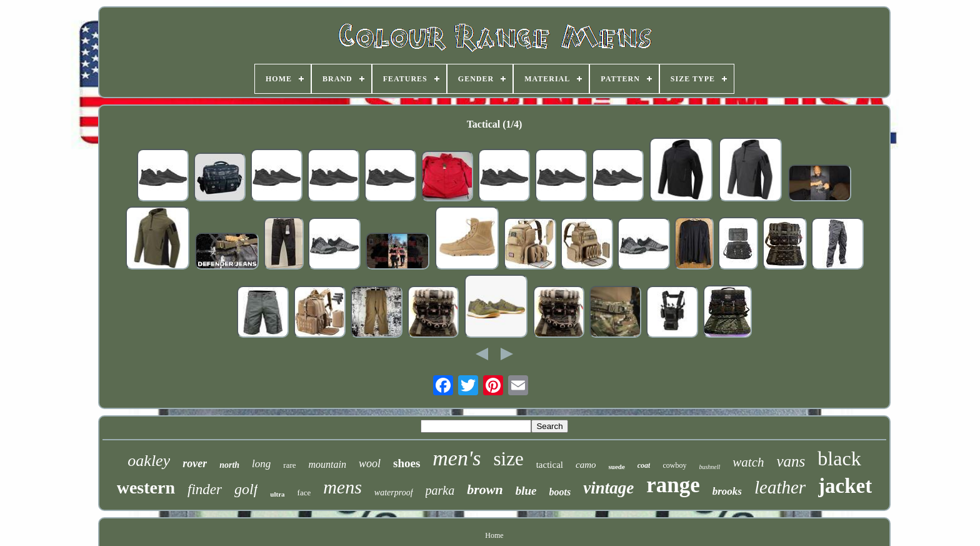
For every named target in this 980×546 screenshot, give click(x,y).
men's (457, 458)
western (146, 488)
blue (526, 491)
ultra (277, 494)
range (673, 485)
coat (644, 465)
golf (246, 489)
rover (195, 463)
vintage (608, 488)
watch (748, 462)
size (508, 459)
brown (485, 489)
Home (494, 535)
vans (791, 461)
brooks (727, 491)
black (839, 458)
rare (289, 465)
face (304, 493)
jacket (845, 486)
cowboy (674, 465)
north (229, 465)
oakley (149, 461)
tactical (550, 465)
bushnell (709, 467)
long (261, 464)
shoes (407, 463)
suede (616, 467)
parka (440, 490)
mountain (327, 464)
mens (342, 487)
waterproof (394, 493)
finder (205, 489)
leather (780, 487)
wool (370, 463)
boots (560, 492)
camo (586, 465)
